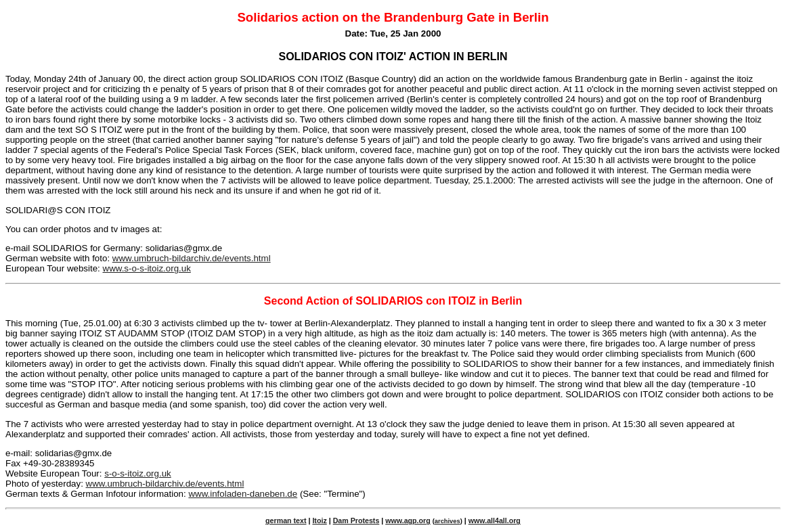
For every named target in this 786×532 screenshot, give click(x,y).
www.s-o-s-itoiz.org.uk (147, 268)
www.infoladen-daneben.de (243, 494)
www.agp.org (408, 520)
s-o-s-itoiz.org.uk (138, 473)
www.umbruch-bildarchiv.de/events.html (192, 258)
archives (447, 521)
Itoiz (319, 520)
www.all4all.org (495, 520)
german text (286, 520)
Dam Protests (356, 520)
